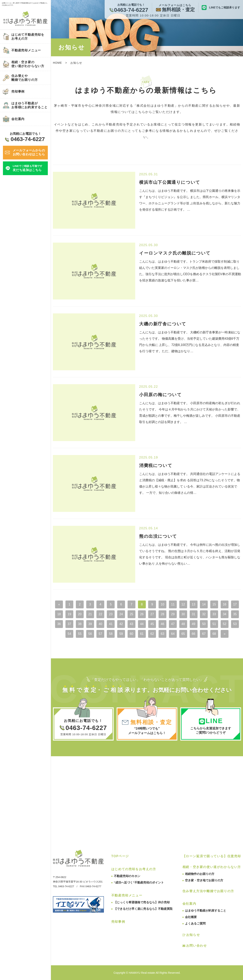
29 (173, 614)
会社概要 (191, 917)
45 (152, 624)
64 (173, 634)
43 (131, 624)
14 (204, 604)
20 (80, 614)
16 (225, 604)
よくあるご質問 (195, 923)
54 (69, 634)
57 (101, 634)
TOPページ (120, 856)
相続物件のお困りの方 (200, 874)
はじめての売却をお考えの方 (134, 869)
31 (194, 614)
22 (101, 614)
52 (225, 624)
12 (183, 604)
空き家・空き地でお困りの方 (204, 880)
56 (90, 634)
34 (225, 614)
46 (162, 624)
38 (80, 624)
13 (194, 604)
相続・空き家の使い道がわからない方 (212, 867)
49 (194, 624)
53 (235, 624)
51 (214, 624)
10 (162, 604)
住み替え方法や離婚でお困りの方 (208, 891)
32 (204, 614)
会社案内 (189, 904)
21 (90, 614)
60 (131, 634)
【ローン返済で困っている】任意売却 (212, 856)
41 (111, 624)
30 (183, 614)
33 (214, 614)
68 (214, 634)
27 (152, 614)
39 (90, 624)
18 (59, 614)
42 (121, 624)
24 (121, 614)
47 (173, 624)
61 (142, 634)
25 (131, 614)
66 (194, 634)
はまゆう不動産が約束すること (206, 910)
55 (80, 634)
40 (101, 624)
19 (69, 614)
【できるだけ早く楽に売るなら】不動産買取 (143, 909)
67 (204, 634)
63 (162, 634)
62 (152, 634)
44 (142, 624)
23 (111, 614)
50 (204, 624)
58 (111, 634)
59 (121, 634)
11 (173, 604)
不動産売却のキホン (127, 876)
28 (162, 614)
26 (142, 614)
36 (59, 624)
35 (235, 614)
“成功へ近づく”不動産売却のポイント (139, 882)
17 (235, 604)
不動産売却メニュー (127, 895)
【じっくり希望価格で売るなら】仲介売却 (142, 902)
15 (214, 604)
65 (183, 634)
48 (183, 624)
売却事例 (118, 922)
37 (69, 624)
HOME (57, 63)
